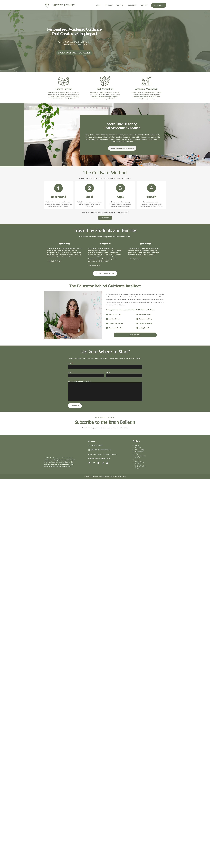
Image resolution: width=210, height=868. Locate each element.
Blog (136, 454)
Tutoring (138, 468)
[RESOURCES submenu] (137, 5)
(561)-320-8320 (97, 445)
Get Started (159, 5)
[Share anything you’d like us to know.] (105, 392)
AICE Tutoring (139, 450)
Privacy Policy (139, 462)
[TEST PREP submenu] (124, 5)
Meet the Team (135, 335)
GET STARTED (105, 218)
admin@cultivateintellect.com (101, 450)
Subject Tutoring (140, 466)
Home (137, 460)
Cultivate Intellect (64, 5)
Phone (109, 372)
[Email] (86, 376)
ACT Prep (138, 448)
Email (70, 372)
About (137, 446)
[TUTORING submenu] (112, 5)
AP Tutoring (139, 452)
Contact (137, 458)
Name (70, 364)
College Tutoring (140, 456)
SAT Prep (138, 464)
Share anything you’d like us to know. (79, 381)
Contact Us (75, 406)
